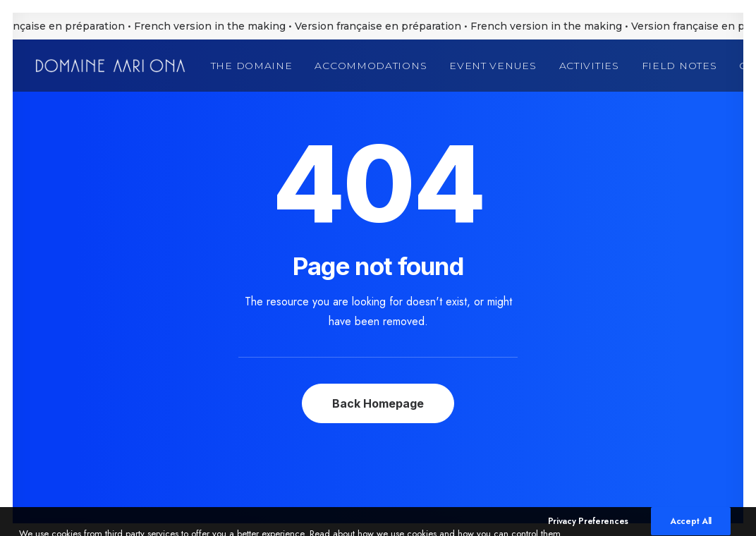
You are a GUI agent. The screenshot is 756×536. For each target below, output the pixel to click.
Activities (589, 66)
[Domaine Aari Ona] (110, 66)
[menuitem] (257, 66)
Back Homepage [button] (378, 403)
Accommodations (371, 66)
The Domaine (252, 66)
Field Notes (679, 66)
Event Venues (493, 66)
